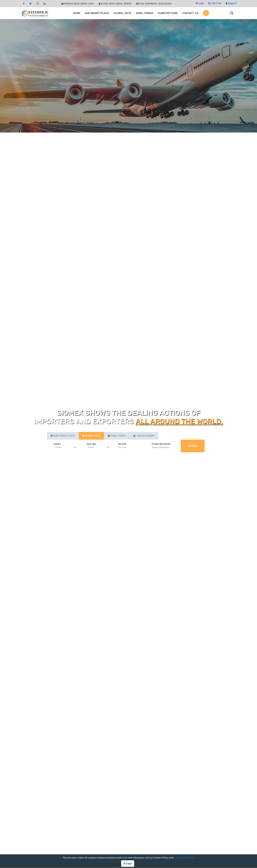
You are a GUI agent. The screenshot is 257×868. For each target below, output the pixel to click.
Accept (128, 863)
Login (200, 3)
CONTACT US (190, 13)
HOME (77, 13)
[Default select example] (66, 447)
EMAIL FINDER (144, 13)
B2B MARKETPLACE (97, 13)
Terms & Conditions (184, 858)
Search (193, 446)
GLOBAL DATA (122, 13)
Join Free (215, 3)
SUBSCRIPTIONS (168, 13)
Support (231, 3)
